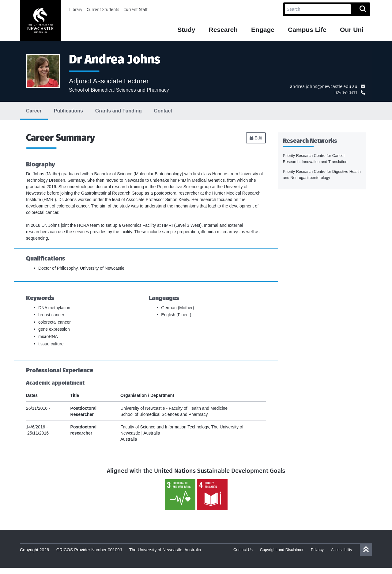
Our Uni (352, 30)
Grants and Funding (119, 111)
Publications (68, 111)
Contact (163, 111)
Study (186, 30)
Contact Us (243, 550)
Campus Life (307, 30)
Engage (263, 30)
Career (34, 111)
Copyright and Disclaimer (282, 550)
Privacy (317, 550)
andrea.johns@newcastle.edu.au (324, 86)
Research (223, 30)
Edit (256, 138)
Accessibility (342, 550)
